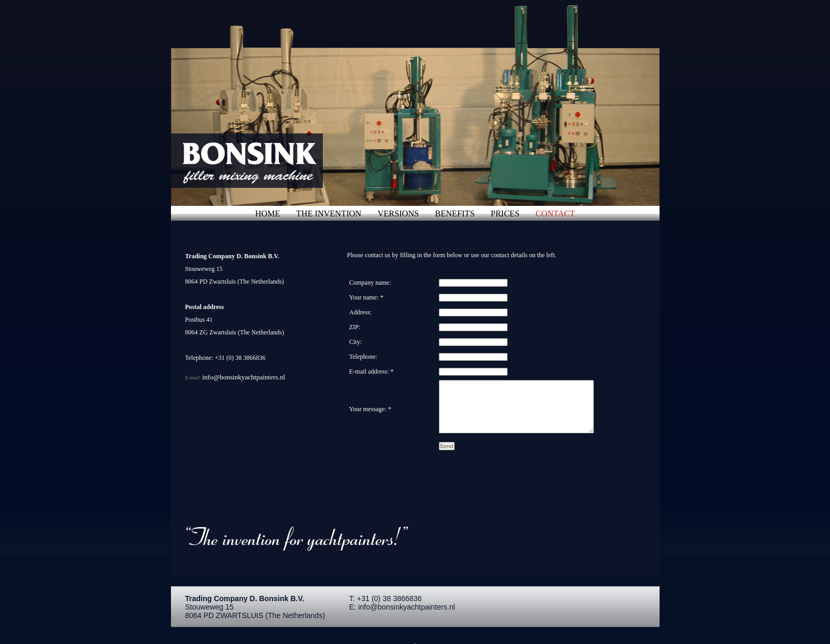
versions (398, 214)
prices (505, 214)
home (268, 214)
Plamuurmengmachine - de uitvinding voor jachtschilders (259, 161)
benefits (455, 214)
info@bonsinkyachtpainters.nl (245, 377)
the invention (329, 214)
